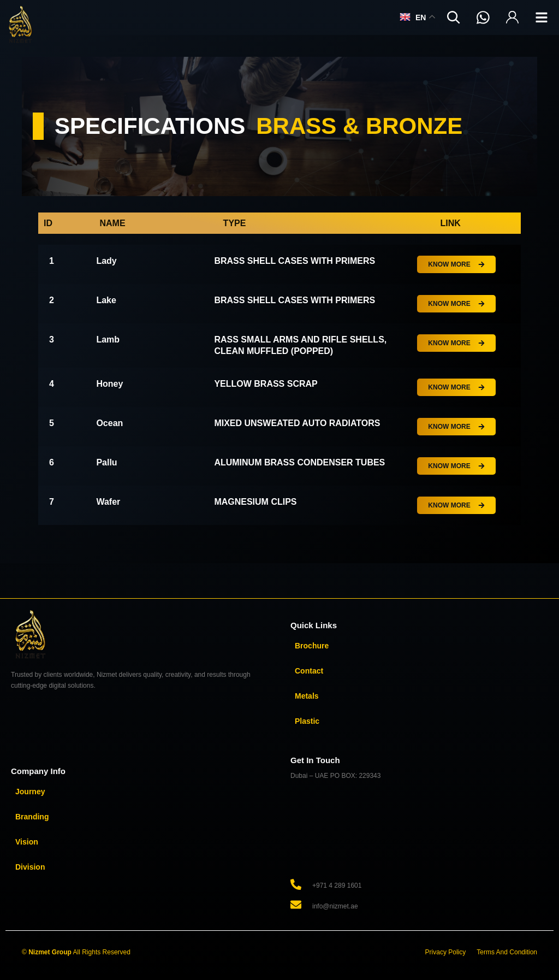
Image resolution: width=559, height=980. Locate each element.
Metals (307, 696)
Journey (30, 792)
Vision (27, 842)
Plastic (307, 721)
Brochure (312, 646)
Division (30, 867)
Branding (32, 817)
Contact (309, 671)
